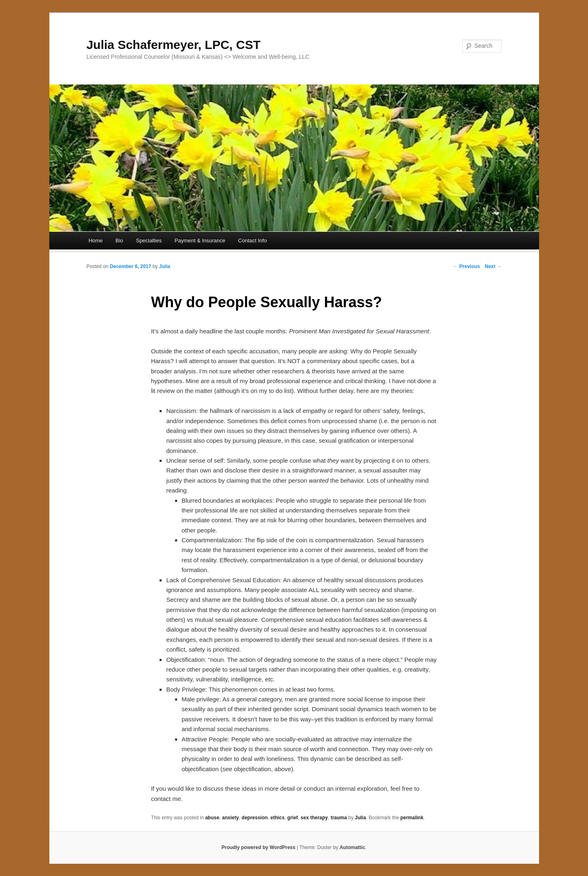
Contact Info (253, 241)
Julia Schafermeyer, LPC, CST (174, 45)
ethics (278, 818)
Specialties (149, 241)
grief (293, 818)
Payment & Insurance (200, 241)
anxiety (230, 818)
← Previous (466, 266)
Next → (493, 266)
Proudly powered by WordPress (258, 847)
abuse (212, 818)
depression (255, 818)
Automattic (352, 847)
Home (96, 241)
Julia (165, 266)
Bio (119, 241)
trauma (339, 818)
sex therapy (314, 818)
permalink (412, 818)
